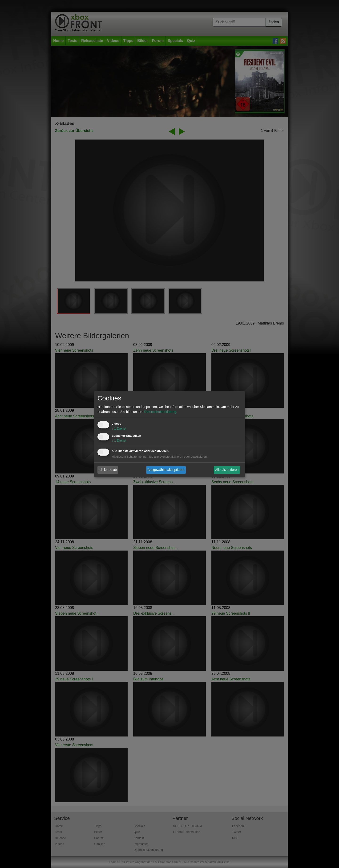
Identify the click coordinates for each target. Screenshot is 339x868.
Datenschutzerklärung (160, 412)
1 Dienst (119, 428)
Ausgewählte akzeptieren (166, 470)
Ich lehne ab (108, 470)
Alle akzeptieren (227, 470)
